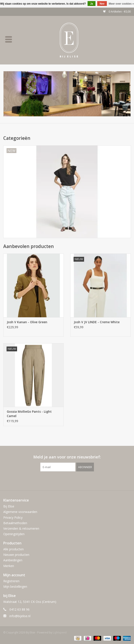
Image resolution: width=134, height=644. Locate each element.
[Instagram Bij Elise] (71, 480)
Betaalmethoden (15, 523)
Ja (91, 4)
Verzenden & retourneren (21, 528)
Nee (102, 4)
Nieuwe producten (16, 555)
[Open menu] (9, 39)
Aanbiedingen (13, 560)
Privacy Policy (13, 517)
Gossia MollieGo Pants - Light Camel (29, 414)
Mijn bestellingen (15, 587)
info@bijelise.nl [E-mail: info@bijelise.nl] (20, 616)
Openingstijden (14, 534)
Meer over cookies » (121, 4)
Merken (9, 566)
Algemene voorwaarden (20, 512)
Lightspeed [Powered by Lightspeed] (60, 632)
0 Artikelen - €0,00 (117, 12)
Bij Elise (9, 506)
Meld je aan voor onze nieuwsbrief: (67, 457)
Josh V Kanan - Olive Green (27, 322)
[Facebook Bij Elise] (63, 480)
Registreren (11, 581)
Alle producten (13, 549)
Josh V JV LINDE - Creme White (97, 322)
